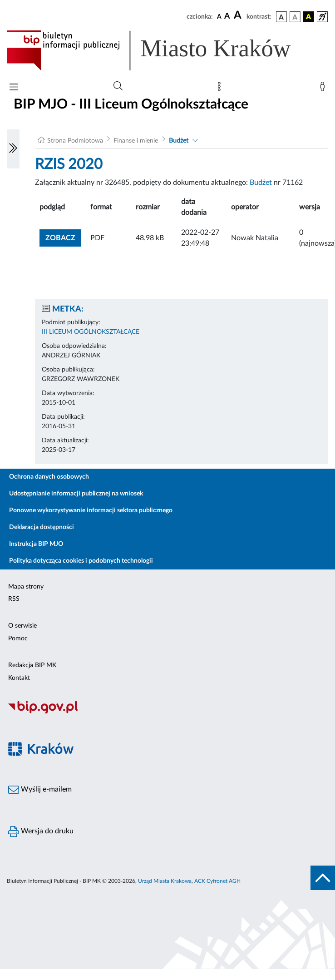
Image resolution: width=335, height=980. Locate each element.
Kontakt (19, 678)
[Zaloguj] (324, 89)
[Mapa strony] (221, 89)
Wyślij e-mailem (40, 790)
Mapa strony (26, 587)
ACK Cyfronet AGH (217, 881)
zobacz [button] (63, 237)
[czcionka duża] (239, 15)
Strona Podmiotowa (75, 141)
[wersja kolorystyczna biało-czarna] (295, 17)
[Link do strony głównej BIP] (162, 50)
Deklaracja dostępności (42, 527)
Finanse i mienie (136, 141)
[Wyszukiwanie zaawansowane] (118, 86)
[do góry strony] (323, 878)
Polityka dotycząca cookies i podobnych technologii (81, 561)
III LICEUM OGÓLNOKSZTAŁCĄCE (91, 332)
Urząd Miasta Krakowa (165, 881)
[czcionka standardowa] (219, 16)
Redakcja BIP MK (32, 665)
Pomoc (18, 638)
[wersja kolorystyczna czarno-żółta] (309, 17)
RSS (14, 599)
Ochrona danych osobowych (49, 477)
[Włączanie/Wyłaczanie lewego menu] (13, 149)
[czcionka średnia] (227, 17)
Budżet (179, 141)
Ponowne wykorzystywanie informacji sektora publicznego (91, 510)
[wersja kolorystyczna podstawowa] (281, 17)
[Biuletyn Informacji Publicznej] (167, 713)
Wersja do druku (41, 832)
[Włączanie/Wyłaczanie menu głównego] (14, 88)
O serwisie (22, 626)
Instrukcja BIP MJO (36, 544)
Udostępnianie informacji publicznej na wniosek (76, 494)
